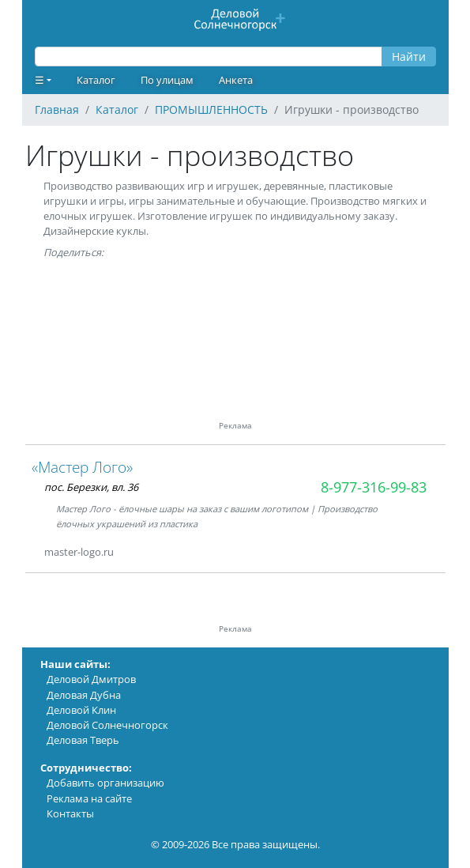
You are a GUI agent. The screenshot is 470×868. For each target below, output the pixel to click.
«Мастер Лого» (82, 467)
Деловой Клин (81, 710)
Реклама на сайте (89, 798)
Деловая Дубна (84, 695)
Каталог (96, 80)
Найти (409, 57)
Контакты (70, 813)
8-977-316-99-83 (374, 487)
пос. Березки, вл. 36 (91, 487)
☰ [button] (39, 80)
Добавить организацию (105, 783)
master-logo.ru (79, 552)
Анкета (236, 80)
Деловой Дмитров (91, 679)
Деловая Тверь (83, 740)
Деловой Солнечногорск (107, 725)
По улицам (167, 80)
